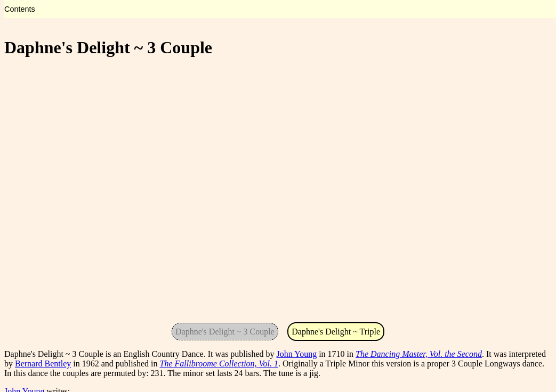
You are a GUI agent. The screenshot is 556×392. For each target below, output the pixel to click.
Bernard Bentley (43, 364)
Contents (20, 9)
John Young (297, 354)
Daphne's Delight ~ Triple (336, 332)
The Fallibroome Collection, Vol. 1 (219, 364)
